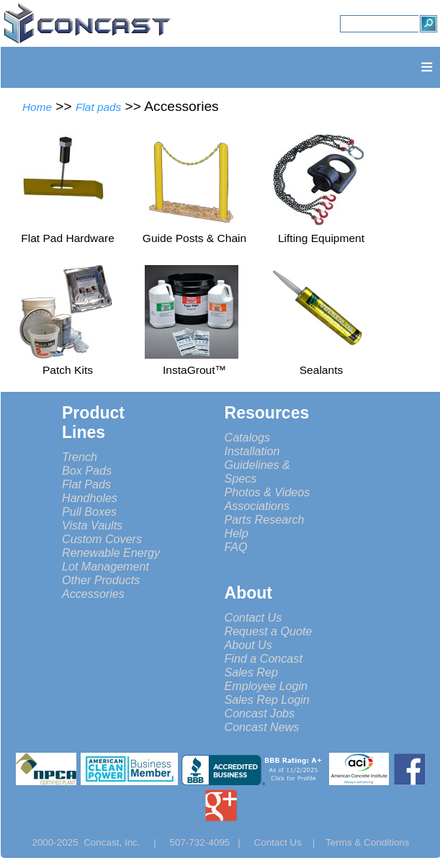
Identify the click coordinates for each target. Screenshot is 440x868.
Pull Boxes (89, 511)
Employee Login (266, 686)
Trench (80, 457)
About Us (248, 645)
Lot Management (105, 566)
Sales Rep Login (267, 699)
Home (37, 107)
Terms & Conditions (368, 842)
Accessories (93, 594)
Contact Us (253, 617)
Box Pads (87, 470)
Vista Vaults (92, 525)
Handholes (90, 498)
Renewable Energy (111, 552)
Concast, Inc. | (124, 842)
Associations (257, 506)
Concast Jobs (260, 713)
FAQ (236, 547)
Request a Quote (269, 631)
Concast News (262, 727)
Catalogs (248, 437)
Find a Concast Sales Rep (264, 665)
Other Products (101, 580)
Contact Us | (289, 842)
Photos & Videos (268, 492)
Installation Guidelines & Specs (257, 465)
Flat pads (98, 107)
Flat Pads (86, 484)
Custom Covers (102, 539)
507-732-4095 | (210, 842)
